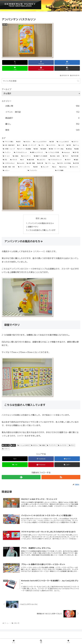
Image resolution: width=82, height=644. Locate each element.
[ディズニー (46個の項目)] (7, 152)
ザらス (72, 445)
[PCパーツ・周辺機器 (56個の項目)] (24, 149)
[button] (67, 68)
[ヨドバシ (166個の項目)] (75, 142)
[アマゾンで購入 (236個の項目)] (8, 142)
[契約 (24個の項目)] (36, 167)
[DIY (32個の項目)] (23, 160)
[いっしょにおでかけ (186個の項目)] (40, 142)
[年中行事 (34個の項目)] (75, 156)
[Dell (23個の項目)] (55, 167)
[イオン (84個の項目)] (42, 145)
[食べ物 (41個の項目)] (76, 152)
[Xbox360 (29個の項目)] (21, 163)
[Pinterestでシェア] (41, 68)
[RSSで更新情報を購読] (61, 477)
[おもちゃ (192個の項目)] (27, 142)
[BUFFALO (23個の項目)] (64, 167)
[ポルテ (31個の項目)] (68, 160)
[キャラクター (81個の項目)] (52, 145)
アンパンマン (52, 445)
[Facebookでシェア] (41, 62)
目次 (38, 218)
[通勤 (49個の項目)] (77, 149)
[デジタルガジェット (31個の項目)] (56, 160)
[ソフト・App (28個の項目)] (50, 163)
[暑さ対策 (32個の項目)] (31, 160)
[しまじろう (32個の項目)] (42, 160)
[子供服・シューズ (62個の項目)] (9, 149)
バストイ (6, 449)
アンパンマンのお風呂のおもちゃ (41, 223)
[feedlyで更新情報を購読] (21, 477)
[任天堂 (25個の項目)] (76, 163)
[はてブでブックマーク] (67, 62)
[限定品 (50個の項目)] (69, 149)
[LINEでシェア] (15, 68)
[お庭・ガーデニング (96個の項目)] (30, 145)
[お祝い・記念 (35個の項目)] (55, 156)
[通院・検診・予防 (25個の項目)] (9, 167)
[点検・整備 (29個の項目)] (31, 163)
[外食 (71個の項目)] (69, 145)
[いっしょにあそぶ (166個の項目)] (63, 142)
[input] (41, 81)
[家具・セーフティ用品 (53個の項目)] (56, 149)
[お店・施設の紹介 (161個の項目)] (9, 145)
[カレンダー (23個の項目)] (46, 167)
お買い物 (6, 445)
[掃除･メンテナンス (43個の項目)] (37, 152)
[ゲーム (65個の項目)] (76, 145)
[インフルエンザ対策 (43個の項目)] (53, 152)
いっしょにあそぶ (24, 445)
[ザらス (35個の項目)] (66, 156)
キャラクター (63, 445)
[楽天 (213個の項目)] (19, 142)
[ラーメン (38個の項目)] (7, 156)
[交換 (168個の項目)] (52, 142)
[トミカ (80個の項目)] (61, 145)
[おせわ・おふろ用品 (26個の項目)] (64, 163)
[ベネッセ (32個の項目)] (14, 160)
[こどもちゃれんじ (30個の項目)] (9, 163)
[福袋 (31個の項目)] (77, 160)
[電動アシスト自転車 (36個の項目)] (41, 156)
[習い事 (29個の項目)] (40, 163)
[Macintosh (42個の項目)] (66, 152)
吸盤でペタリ (33, 227)
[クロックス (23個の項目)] (75, 167)
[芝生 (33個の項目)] (5, 160)
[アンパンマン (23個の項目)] (40, 170)
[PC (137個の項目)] (19, 145)
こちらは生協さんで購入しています (42, 230)
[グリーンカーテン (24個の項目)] (25, 167)
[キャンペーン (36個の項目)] (27, 156)
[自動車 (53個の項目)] (44, 149)
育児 (13, 445)
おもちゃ (35, 445)
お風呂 (42, 445)
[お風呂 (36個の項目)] (16, 156)
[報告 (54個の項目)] (36, 149)
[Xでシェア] (15, 62)
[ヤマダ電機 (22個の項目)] (67, 170)
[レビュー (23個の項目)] (14, 170)
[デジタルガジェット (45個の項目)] (21, 152)
